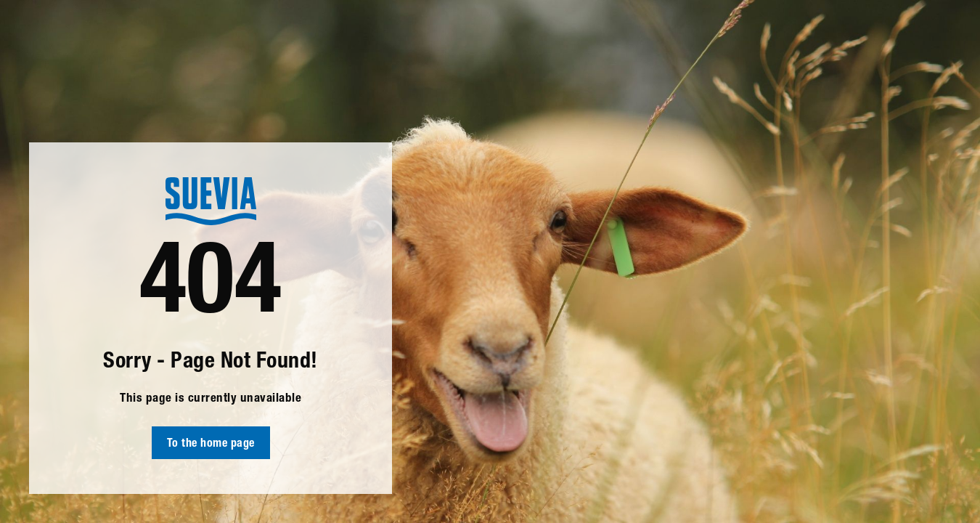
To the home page (211, 445)
